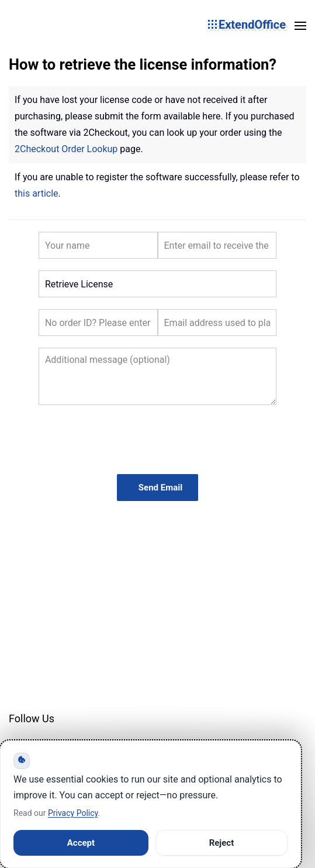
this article (37, 193)
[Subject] (157, 284)
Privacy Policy (73, 813)
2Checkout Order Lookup (66, 149)
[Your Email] (217, 245)
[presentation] (158, 440)
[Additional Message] (157, 376)
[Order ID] (98, 323)
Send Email (160, 488)
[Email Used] (217, 323)
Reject (222, 843)
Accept (81, 843)
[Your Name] (98, 245)
